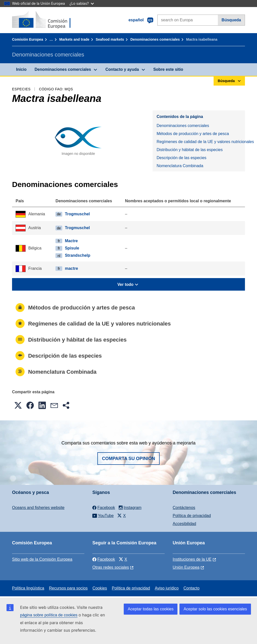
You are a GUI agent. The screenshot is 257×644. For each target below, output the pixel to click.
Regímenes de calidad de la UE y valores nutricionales (201, 142)
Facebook (104, 559)
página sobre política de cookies (49, 615)
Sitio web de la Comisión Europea (42, 559)
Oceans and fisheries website (38, 508)
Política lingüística (28, 588)
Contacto (191, 588)
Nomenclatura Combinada (180, 166)
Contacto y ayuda (122, 69)
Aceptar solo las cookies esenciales (215, 609)
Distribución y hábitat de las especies (190, 150)
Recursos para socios (68, 588)
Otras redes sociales (111, 567)
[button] (18, 405)
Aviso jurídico (167, 588)
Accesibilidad (184, 524)
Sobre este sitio (168, 69)
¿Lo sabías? (82, 3)
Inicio (21, 69)
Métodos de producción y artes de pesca (193, 134)
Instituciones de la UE (192, 559)
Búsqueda (231, 20)
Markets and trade (74, 39)
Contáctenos (184, 508)
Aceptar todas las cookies (151, 609)
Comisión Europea (28, 39)
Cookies (100, 588)
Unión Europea (186, 567)
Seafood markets (110, 39)
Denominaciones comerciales (155, 39)
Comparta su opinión (128, 459)
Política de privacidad (192, 516)
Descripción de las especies (181, 158)
